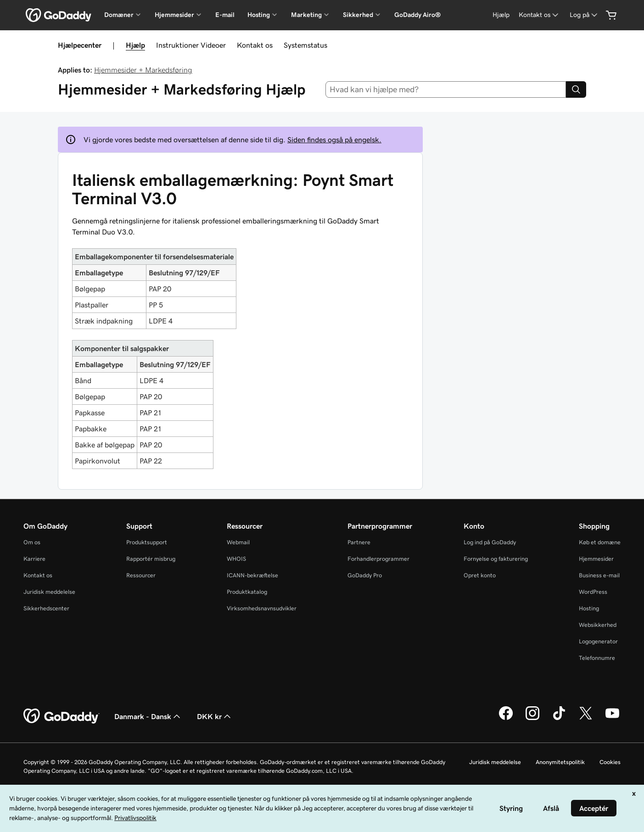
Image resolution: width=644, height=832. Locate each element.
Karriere (34, 559)
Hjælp (135, 45)
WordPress (593, 592)
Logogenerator (598, 641)
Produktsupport (147, 542)
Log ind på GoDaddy (490, 542)
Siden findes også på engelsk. (334, 140)
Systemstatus (305, 45)
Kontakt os (255, 45)
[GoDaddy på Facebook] (506, 719)
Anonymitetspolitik (560, 762)
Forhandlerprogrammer (378, 559)
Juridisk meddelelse (49, 592)
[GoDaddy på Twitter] (586, 719)
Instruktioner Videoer (191, 45)
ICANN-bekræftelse (252, 575)
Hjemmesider (596, 559)
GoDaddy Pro (365, 575)
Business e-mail (599, 575)
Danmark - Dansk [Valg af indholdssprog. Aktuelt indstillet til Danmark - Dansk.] (148, 716)
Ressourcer (141, 575)
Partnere (359, 542)
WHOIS (236, 559)
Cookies (610, 762)
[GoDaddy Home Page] (62, 716)
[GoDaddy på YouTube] (612, 719)
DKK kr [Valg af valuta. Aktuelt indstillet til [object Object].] (215, 716)
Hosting (589, 608)
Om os (32, 542)
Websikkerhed (598, 625)
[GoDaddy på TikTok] (559, 719)
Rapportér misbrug (151, 559)
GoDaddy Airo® (417, 15)
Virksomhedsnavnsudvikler (262, 608)
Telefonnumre (597, 658)
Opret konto (480, 575)
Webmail (238, 542)
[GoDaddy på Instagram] (532, 719)
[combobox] (446, 89)
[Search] (576, 89)
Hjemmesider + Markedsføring (143, 70)
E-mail (225, 15)
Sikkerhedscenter (46, 608)
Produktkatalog (247, 592)
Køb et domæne (600, 542)
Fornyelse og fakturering (496, 559)
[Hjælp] (501, 15)
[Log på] (584, 15)
